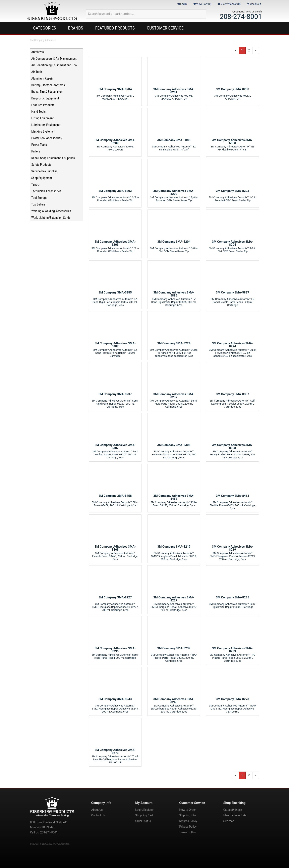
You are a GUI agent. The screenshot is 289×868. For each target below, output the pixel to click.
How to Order (187, 810)
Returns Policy (188, 821)
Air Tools (37, 72)
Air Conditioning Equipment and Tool (54, 65)
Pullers (36, 151)
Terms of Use (188, 832)
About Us (97, 810)
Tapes (35, 185)
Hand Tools (38, 112)
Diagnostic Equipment (45, 98)
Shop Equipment (42, 178)
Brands (76, 28)
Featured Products (115, 28)
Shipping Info (187, 815)
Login (182, 4)
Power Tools (39, 145)
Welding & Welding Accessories (51, 211)
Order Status (143, 821)
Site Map (229, 821)
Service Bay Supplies (44, 171)
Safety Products (41, 165)
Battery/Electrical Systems (48, 85)
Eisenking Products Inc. (59, 844)
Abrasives (38, 52)
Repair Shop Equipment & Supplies (53, 158)
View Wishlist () (229, 4)
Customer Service (165, 28)
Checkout (254, 4)
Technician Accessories (46, 191)
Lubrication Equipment (46, 125)
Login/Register (144, 810)
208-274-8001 (241, 17)
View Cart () (202, 4)
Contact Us (98, 815)
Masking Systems (42, 131)
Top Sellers (38, 204)
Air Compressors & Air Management (54, 59)
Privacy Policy (188, 827)
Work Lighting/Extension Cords (51, 218)
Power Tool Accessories (46, 138)
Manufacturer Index (236, 815)
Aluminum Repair (42, 78)
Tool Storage (39, 198)
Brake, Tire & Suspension (47, 92)
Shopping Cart (144, 815)
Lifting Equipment (42, 118)
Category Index (233, 810)
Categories (45, 28)
